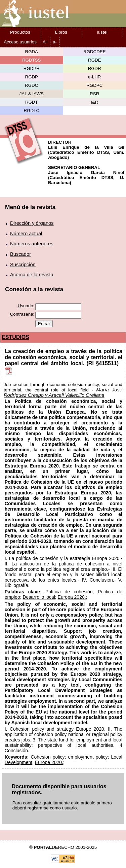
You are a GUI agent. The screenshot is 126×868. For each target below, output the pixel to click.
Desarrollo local (39, 597)
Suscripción (23, 265)
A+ (46, 42)
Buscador (20, 254)
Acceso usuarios (20, 42)
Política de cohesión (69, 592)
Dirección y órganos (32, 223)
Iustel (102, 32)
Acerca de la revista (32, 275)
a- (55, 42)
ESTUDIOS (15, 337)
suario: (26, 306)
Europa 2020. (72, 597)
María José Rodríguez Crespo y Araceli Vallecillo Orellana (63, 392)
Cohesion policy (48, 757)
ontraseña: (22, 314)
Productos (20, 32)
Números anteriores (32, 244)
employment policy (88, 757)
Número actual (26, 234)
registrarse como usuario (52, 808)
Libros (61, 32)
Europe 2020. (49, 762)
